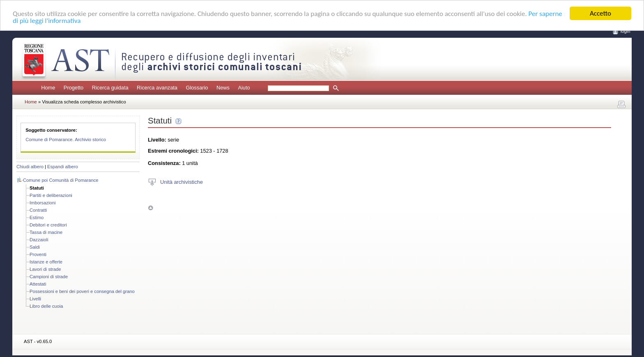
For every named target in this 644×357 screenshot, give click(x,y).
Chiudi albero (30, 167)
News (223, 88)
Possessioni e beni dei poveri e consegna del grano (82, 291)
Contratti (38, 210)
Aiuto (244, 88)
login (626, 31)
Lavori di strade (45, 269)
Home (48, 88)
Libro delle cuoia (46, 306)
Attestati (38, 284)
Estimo (37, 217)
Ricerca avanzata (157, 88)
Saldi (35, 247)
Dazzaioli (39, 240)
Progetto (74, 88)
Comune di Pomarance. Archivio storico (66, 140)
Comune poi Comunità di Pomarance (61, 180)
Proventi (38, 254)
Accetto (600, 13)
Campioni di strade (49, 277)
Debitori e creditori (48, 225)
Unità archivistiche (182, 182)
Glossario (197, 88)
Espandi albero (63, 167)
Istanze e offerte (46, 262)
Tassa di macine (46, 232)
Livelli (35, 299)
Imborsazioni (43, 203)
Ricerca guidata (110, 88)
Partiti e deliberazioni (51, 195)
